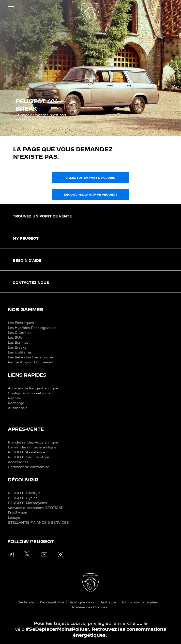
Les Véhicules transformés (31, 357)
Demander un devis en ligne (32, 447)
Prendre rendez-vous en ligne (33, 442)
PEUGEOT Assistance (26, 452)
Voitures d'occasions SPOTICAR (36, 508)
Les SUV (15, 337)
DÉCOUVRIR (23, 480)
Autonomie (18, 408)
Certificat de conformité (29, 467)
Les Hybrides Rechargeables (32, 328)
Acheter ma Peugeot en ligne (33, 388)
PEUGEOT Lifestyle (24, 493)
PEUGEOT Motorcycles (27, 503)
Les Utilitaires (20, 352)
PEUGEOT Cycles (23, 498)
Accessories (18, 462)
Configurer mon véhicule (29, 393)
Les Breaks (17, 347)
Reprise (14, 398)
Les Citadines (20, 333)
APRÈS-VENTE (26, 429)
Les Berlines (18, 342)
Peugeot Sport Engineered (30, 362)
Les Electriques (21, 323)
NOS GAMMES (26, 310)
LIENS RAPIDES (27, 375)
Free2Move (17, 513)
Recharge (16, 403)
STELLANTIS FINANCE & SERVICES (38, 522)
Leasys (14, 518)
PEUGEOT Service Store (28, 457)
